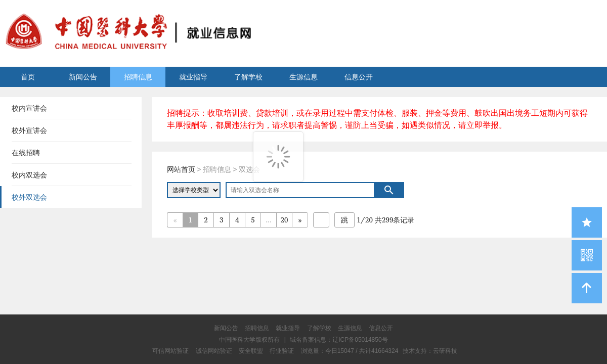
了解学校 (248, 77)
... (268, 220)
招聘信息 (138, 77)
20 (285, 220)
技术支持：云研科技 (430, 351)
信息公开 (359, 77)
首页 (28, 77)
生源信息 (303, 77)
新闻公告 (83, 77)
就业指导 (193, 77)
